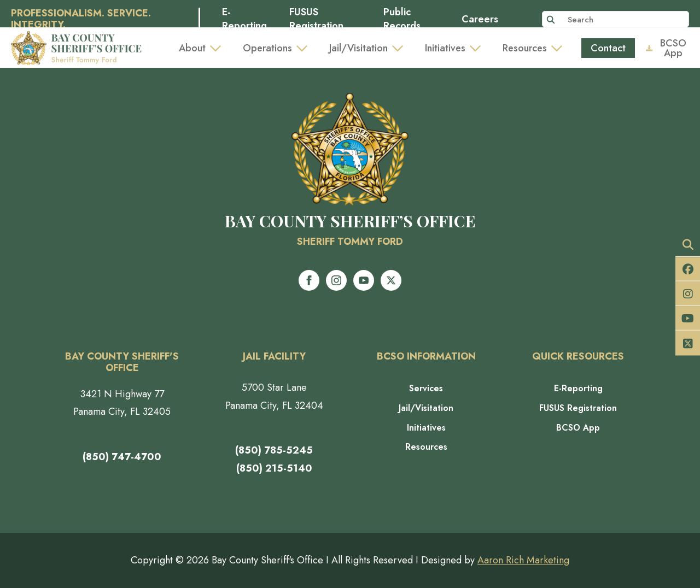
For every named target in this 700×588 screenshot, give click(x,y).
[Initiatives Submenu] (479, 48)
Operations (267, 48)
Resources (525, 48)
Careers (480, 19)
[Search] (551, 20)
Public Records (402, 19)
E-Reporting (244, 19)
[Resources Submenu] (560, 48)
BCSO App (578, 428)
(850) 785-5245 (274, 450)
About (192, 48)
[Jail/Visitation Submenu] (401, 48)
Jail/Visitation (358, 48)
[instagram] (336, 280)
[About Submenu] (219, 48)
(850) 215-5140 (274, 468)
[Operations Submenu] (305, 48)
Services (426, 389)
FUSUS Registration (316, 19)
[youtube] (364, 280)
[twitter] (391, 280)
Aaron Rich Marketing (523, 560)
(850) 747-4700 (122, 457)
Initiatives (445, 48)
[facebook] (309, 280)
